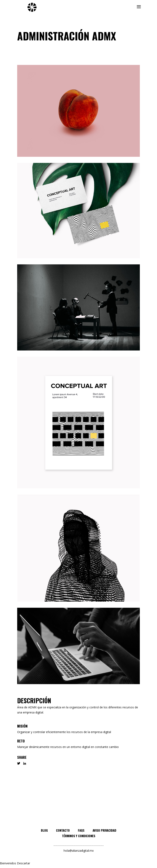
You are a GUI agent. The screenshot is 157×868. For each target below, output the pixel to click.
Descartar (24, 863)
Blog (44, 830)
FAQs (81, 830)
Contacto (63, 830)
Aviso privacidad (104, 830)
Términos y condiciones (79, 836)
